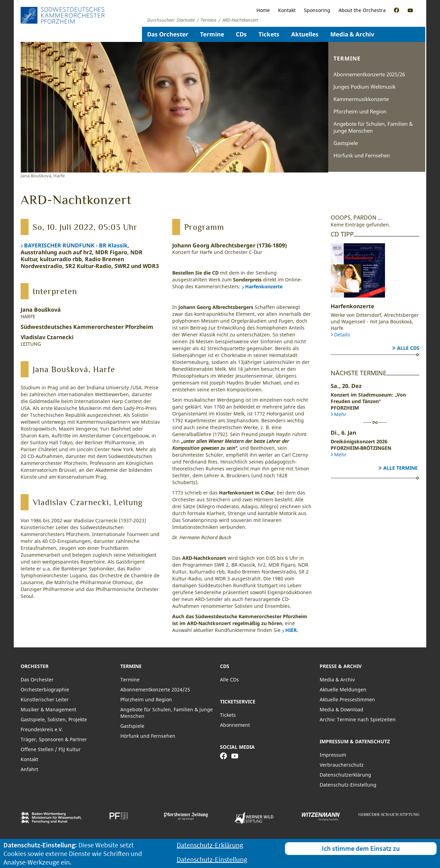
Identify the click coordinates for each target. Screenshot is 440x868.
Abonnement (235, 725)
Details (342, 335)
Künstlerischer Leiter (45, 699)
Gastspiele (346, 143)
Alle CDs (408, 348)
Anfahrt (29, 769)
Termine (212, 34)
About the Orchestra (362, 10)
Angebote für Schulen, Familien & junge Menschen (373, 127)
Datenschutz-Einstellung (348, 785)
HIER (291, 630)
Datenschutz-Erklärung (210, 845)
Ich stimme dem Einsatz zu (361, 848)
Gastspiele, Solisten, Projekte (54, 719)
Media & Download (342, 709)
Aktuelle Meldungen (343, 689)
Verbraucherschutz (342, 765)
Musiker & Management (48, 709)
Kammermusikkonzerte (361, 99)
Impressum (333, 755)
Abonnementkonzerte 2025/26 (369, 74)
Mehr (340, 414)
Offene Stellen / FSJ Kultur (51, 749)
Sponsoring (317, 10)
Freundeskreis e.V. (42, 729)
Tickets (269, 34)
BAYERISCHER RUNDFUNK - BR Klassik (76, 245)
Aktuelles (305, 34)
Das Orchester (168, 34)
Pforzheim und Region (360, 111)
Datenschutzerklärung (345, 775)
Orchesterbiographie (45, 689)
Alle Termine (400, 468)
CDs (241, 34)
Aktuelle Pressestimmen (347, 699)
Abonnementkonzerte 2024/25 (155, 689)
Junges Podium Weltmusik (365, 87)
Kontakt (287, 10)
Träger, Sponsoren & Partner (54, 739)
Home (263, 10)
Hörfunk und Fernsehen (362, 155)
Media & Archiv (352, 34)
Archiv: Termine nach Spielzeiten (358, 719)
